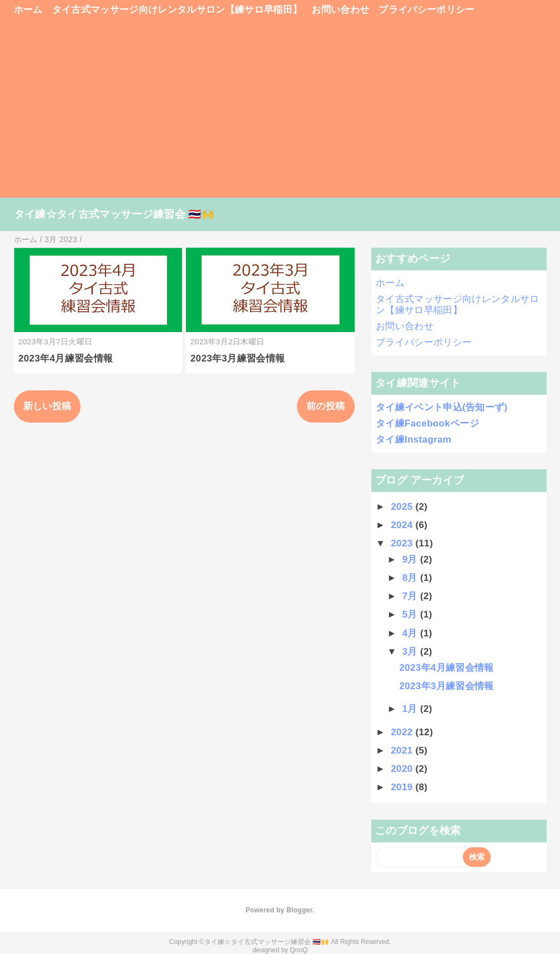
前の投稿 (326, 406)
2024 (403, 525)
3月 (411, 652)
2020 (403, 769)
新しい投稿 (47, 406)
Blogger (299, 910)
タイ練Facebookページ (427, 423)
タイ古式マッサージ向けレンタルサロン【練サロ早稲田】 (177, 10)
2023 (403, 543)
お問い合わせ (340, 10)
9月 (411, 559)
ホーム (28, 10)
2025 (403, 507)
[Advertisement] (280, 112)
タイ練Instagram (413, 440)
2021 (403, 750)
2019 (403, 787)
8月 (411, 578)
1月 (411, 709)
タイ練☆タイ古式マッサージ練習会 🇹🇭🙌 (114, 214)
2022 (403, 732)
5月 (411, 614)
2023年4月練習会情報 (65, 358)
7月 (411, 596)
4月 (411, 633)
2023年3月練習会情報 (238, 358)
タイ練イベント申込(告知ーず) (442, 407)
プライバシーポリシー (427, 10)
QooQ (299, 950)
